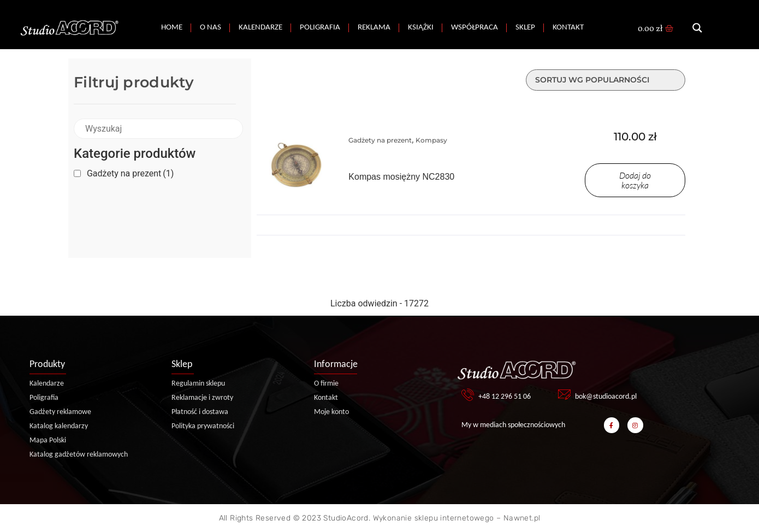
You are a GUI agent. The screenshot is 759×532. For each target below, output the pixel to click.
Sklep (525, 28)
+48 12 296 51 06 (505, 397)
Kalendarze (260, 28)
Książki (421, 28)
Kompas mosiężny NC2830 (401, 177)
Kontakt (568, 28)
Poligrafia (320, 28)
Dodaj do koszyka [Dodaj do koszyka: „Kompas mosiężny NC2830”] (635, 180)
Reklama (374, 28)
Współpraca (475, 28)
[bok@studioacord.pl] (564, 395)
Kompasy (431, 140)
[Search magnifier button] (697, 28)
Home (172, 28)
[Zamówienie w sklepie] (606, 80)
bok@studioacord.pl (606, 397)
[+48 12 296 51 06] (468, 395)
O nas (210, 28)
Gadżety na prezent (130, 173)
